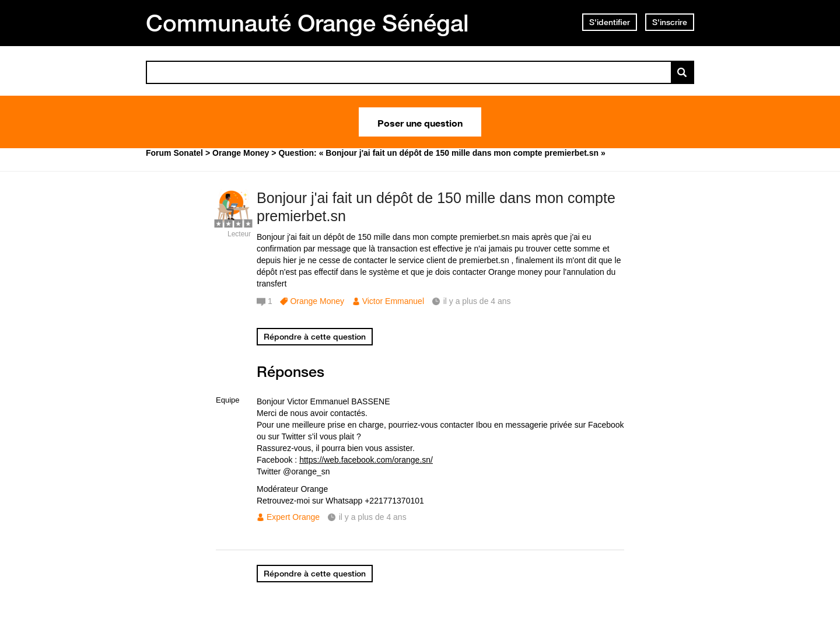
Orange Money (317, 301)
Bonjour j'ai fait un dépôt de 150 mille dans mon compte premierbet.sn (436, 207)
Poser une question (420, 122)
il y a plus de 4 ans (373, 517)
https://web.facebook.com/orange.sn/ (366, 460)
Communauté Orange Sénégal (307, 23)
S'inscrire (670, 22)
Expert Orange (293, 517)
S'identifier (610, 22)
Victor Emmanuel (393, 301)
